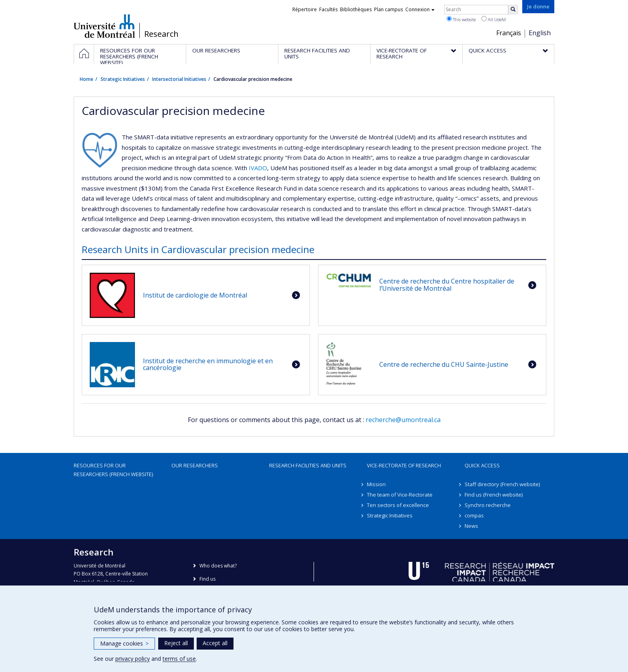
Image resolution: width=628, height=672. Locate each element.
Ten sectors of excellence (398, 505)
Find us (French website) (494, 495)
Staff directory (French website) (502, 484)
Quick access (482, 465)
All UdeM (494, 19)
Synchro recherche (488, 505)
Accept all (215, 643)
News (471, 526)
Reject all (176, 643)
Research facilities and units (308, 465)
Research (161, 34)
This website (461, 19)
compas (474, 515)
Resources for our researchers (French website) (113, 470)
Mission (376, 484)
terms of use (179, 659)
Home (87, 79)
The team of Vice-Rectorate (400, 495)
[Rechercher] (513, 10)
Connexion (420, 9)
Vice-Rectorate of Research (404, 465)
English (540, 33)
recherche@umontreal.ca (403, 420)
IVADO (258, 168)
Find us (207, 579)
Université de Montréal (104, 26)
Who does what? (218, 566)
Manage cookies (124, 643)
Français (509, 33)
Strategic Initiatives (123, 79)
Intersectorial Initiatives (179, 79)
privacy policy (133, 659)
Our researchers (195, 465)
